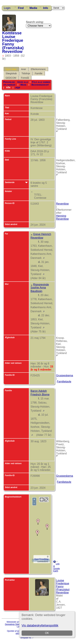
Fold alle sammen (41, 82)
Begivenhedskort (40, 85)
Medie (33, 8)
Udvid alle (23, 82)
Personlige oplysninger (9, 83)
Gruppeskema (65, 375)
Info (46, 8)
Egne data (11, 69)
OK (47, 633)
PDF (18, 88)
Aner (24, 69)
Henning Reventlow (62, 217)
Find (21, 8)
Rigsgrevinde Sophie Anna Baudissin (40, 288)
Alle (8, 87)
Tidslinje (26, 73)
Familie (39, 73)
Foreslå (25, 78)
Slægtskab (11, 73)
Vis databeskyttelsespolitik (40, 625)
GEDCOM (11, 78)
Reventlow (62, 204)
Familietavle (64, 382)
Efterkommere (38, 69)
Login (7, 8)
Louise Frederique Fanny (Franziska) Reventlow (63, 586)
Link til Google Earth (56, 567)
